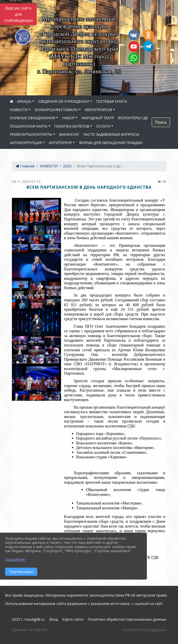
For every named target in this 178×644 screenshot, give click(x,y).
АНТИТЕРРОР (61, 143)
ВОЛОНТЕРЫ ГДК (133, 118)
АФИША (24, 101)
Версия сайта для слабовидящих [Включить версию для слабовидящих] (18, 14)
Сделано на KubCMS (30, 630)
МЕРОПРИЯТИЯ (98, 110)
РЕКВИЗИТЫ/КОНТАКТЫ (31, 134)
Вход (54, 619)
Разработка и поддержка (144, 630)
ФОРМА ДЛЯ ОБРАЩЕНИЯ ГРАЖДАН (111, 143)
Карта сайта (73, 619)
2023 (67, 166)
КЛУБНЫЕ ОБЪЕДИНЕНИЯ (33, 118)
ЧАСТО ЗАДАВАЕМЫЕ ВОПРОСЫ (111, 134)
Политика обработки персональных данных (127, 619)
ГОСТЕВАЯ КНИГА (111, 101)
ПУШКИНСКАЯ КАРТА (29, 126)
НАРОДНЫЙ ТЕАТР (98, 118)
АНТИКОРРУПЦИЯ (26, 143)
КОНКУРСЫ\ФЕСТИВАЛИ (56, 110)
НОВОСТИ (19, 110)
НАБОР (68, 118)
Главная (25, 166)
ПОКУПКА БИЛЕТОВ (72, 126)
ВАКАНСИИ (69, 134)
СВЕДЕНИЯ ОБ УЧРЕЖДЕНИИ (64, 101)
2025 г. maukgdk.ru (28, 619)
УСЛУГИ (103, 126)
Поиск (161, 122)
